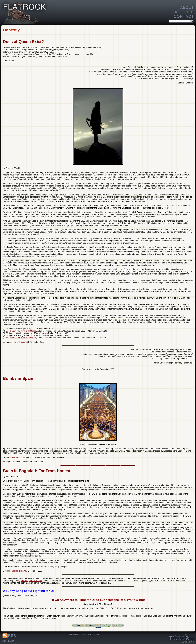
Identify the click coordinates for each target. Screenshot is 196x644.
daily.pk (93, 369)
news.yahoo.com (18, 457)
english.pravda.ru (18, 571)
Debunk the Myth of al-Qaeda (23, 331)
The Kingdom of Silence (32, 581)
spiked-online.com (19, 342)
